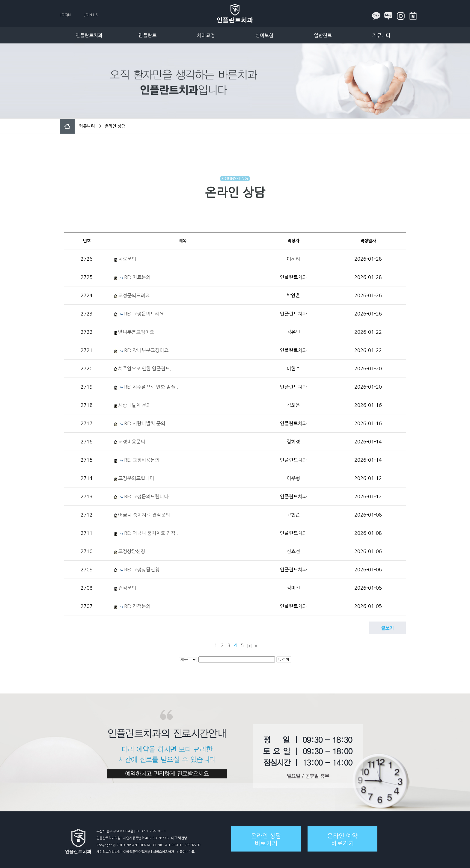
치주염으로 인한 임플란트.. (146, 369)
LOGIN (65, 15)
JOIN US (91, 15)
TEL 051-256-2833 (151, 831)
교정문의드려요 (134, 295)
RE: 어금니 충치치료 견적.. (151, 533)
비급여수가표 (186, 852)
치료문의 (127, 259)
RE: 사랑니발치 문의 (145, 423)
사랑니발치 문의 (134, 405)
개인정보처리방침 (109, 852)
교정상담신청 (132, 551)
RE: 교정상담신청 (142, 570)
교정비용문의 (132, 442)
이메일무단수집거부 (137, 852)
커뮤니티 (381, 35)
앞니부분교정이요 (136, 332)
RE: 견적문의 (137, 606)
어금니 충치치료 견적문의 (144, 515)
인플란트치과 (89, 35)
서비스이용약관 (163, 852)
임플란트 (147, 35)
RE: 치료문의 (137, 277)
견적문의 (127, 588)
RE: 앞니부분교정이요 (146, 350)
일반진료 (323, 35)
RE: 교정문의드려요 (144, 314)
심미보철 (264, 35)
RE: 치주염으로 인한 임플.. (151, 387)
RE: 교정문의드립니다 (146, 496)
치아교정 (206, 35)
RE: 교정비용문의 (142, 460)
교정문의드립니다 (136, 478)
